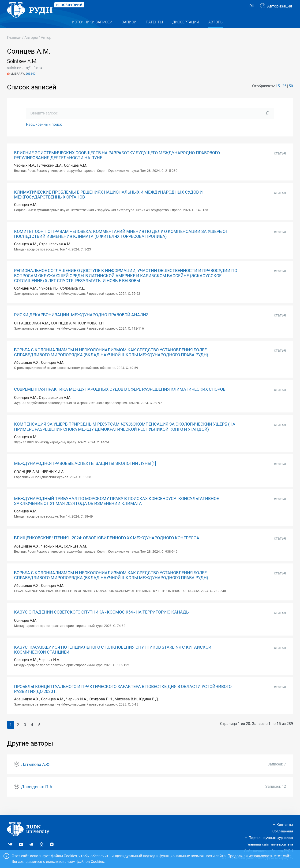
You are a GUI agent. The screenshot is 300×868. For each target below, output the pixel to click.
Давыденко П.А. (37, 796)
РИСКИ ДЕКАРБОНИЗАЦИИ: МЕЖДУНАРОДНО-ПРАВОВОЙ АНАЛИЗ (81, 324)
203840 (30, 83)
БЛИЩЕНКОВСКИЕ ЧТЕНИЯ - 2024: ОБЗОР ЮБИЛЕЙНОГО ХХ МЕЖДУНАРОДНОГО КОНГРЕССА (107, 547)
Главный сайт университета (270, 844)
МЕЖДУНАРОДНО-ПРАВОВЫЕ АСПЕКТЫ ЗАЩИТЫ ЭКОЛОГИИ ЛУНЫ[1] (85, 473)
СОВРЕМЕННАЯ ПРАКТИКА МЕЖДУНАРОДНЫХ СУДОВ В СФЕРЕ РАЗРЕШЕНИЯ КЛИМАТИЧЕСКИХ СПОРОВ (120, 399)
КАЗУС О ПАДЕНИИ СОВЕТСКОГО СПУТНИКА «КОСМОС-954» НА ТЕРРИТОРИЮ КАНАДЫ (102, 622)
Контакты (285, 825)
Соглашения (283, 831)
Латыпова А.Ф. (36, 774)
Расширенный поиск (44, 134)
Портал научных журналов (271, 838)
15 (278, 95)
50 (291, 95)
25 (284, 95)
